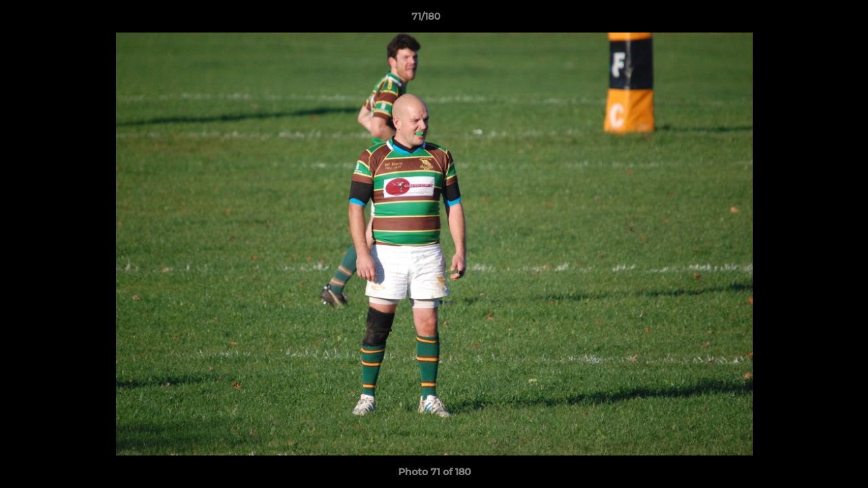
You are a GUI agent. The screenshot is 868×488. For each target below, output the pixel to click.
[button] (811, 20)
